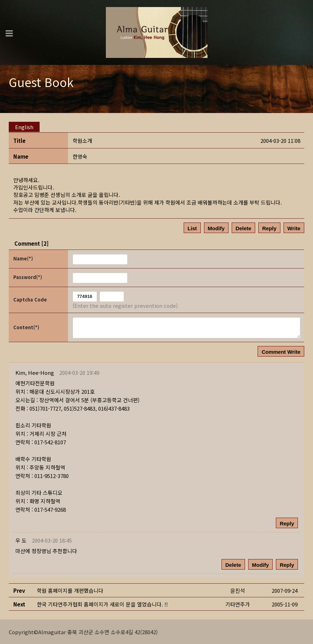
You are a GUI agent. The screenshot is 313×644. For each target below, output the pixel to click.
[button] (35, 372)
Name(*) (23, 258)
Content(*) (26, 327)
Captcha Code (30, 299)
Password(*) (28, 277)
